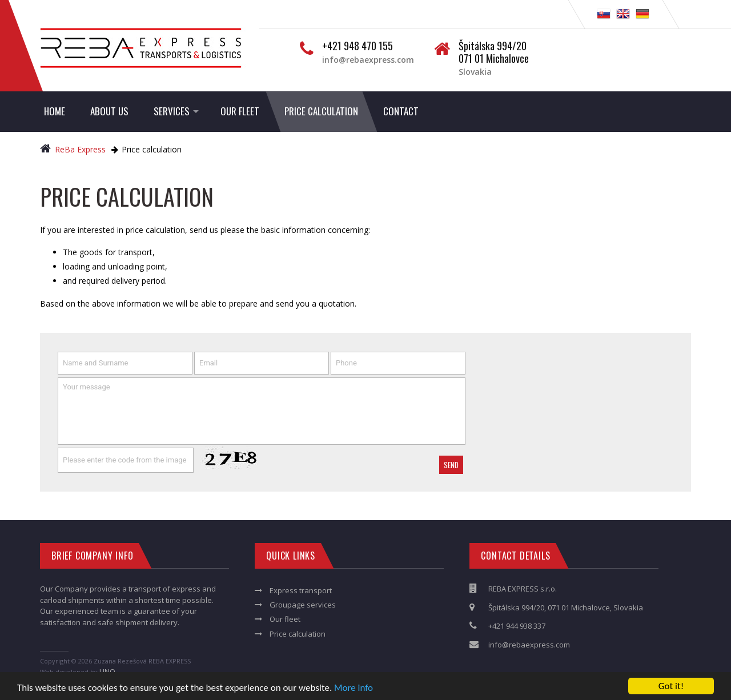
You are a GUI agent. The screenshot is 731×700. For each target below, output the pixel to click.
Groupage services (303, 605)
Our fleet (240, 111)
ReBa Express (74, 149)
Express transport (301, 590)
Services (172, 111)
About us (109, 111)
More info (354, 688)
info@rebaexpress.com (368, 60)
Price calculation (321, 111)
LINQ (107, 671)
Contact (401, 111)
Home (55, 111)
